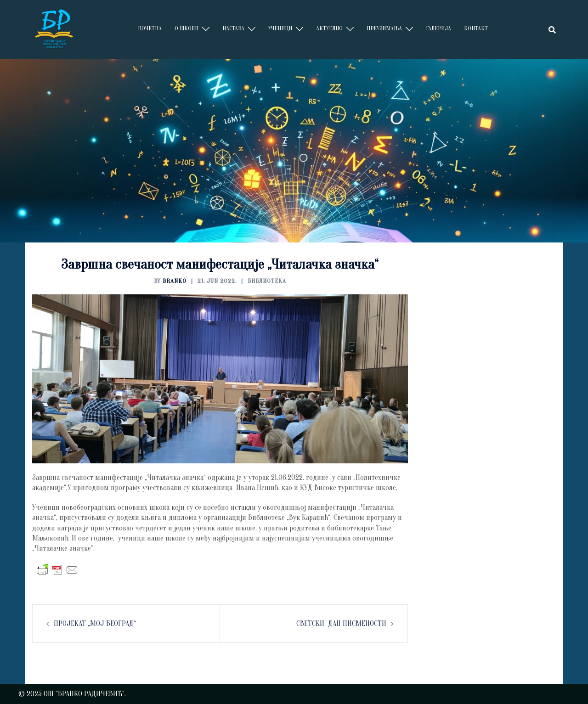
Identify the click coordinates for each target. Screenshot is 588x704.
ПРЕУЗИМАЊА (384, 28)
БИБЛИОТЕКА (267, 281)
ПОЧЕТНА (150, 28)
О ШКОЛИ (187, 28)
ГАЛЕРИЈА (438, 28)
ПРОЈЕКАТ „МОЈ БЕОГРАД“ (95, 624)
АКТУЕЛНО (329, 28)
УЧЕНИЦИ (280, 28)
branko (175, 281)
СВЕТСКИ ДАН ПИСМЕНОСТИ (341, 624)
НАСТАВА (233, 28)
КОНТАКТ (476, 28)
